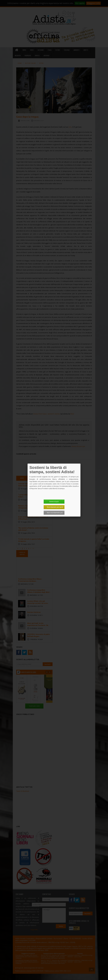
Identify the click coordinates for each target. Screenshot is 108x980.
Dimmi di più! (54, 502)
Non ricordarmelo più (55, 513)
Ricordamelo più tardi (55, 507)
